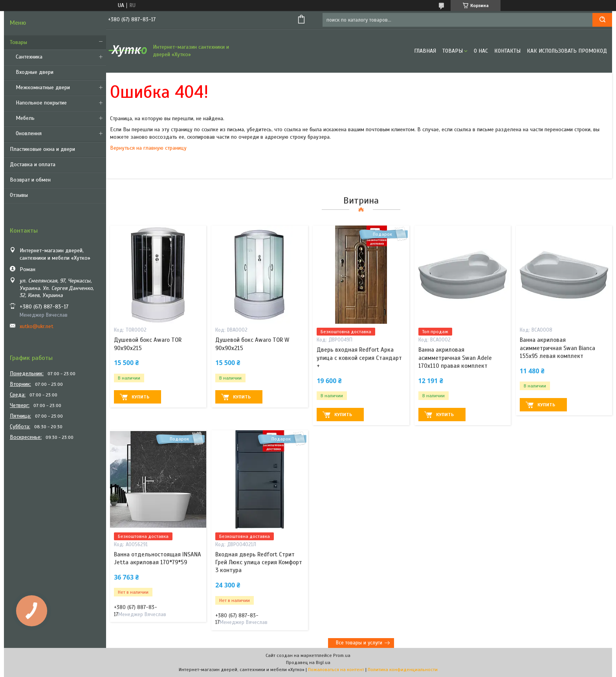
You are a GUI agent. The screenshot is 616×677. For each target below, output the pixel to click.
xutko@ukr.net (37, 326)
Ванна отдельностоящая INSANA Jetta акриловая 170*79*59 (158, 558)
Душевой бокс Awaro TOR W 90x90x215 (252, 344)
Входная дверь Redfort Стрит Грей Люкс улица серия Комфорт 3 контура (259, 562)
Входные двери (35, 72)
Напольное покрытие (41, 103)
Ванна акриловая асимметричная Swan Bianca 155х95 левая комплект (557, 348)
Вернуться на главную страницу (148, 148)
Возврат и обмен (30, 180)
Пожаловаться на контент (336, 670)
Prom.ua (342, 655)
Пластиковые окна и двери (42, 149)
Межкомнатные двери (43, 87)
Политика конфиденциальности (403, 670)
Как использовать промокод (567, 51)
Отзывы (19, 195)
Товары (18, 42)
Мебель (25, 118)
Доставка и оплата (33, 164)
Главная (425, 51)
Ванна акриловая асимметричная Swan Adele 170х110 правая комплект (455, 358)
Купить (140, 397)
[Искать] (602, 20)
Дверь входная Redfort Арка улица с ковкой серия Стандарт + (359, 358)
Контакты (507, 51)
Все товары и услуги (359, 643)
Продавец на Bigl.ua (308, 662)
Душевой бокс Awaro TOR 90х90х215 (148, 344)
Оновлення (29, 133)
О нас (481, 51)
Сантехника (29, 57)
